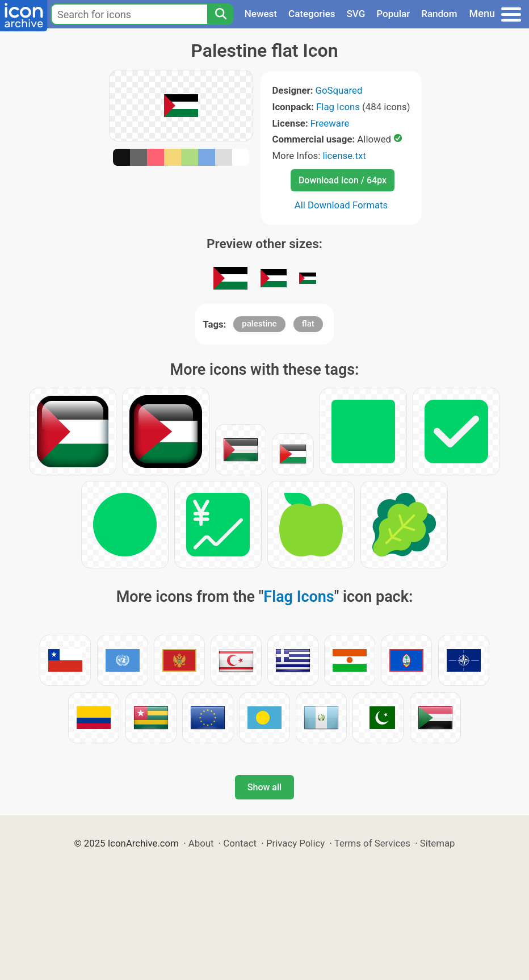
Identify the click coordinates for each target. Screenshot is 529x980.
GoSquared (339, 90)
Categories (312, 14)
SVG (356, 14)
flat (308, 324)
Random (439, 14)
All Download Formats (341, 205)
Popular (393, 14)
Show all (264, 787)
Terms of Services (372, 843)
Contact (240, 843)
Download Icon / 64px (343, 180)
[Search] (220, 14)
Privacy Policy (295, 843)
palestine (259, 324)
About (201, 843)
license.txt (344, 156)
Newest (261, 14)
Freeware (330, 123)
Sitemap (438, 843)
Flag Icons (338, 107)
